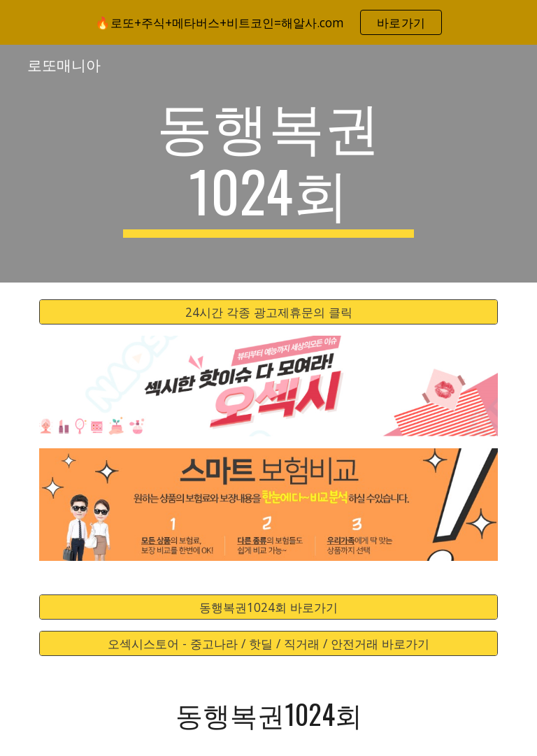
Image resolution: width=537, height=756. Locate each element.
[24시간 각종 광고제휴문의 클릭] (268, 312)
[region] (268, 22)
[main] (268, 164)
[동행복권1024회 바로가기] (268, 607)
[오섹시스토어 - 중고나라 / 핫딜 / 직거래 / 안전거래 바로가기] (268, 644)
